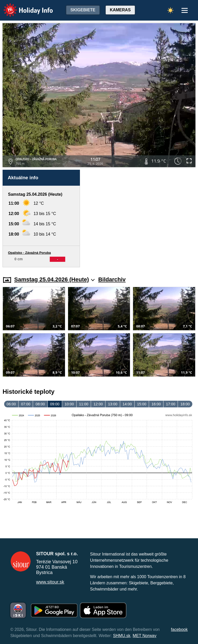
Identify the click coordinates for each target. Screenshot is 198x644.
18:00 (185, 404)
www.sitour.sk (50, 582)
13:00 (113, 404)
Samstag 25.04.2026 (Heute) (54, 279)
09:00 (55, 404)
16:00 (156, 404)
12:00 (98, 404)
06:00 (11, 404)
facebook (179, 629)
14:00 (127, 404)
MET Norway (145, 636)
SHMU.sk (122, 636)
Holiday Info (23, 7)
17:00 (171, 404)
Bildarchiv (112, 279)
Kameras (120, 10)
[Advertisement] (140, 218)
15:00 (142, 404)
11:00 (84, 404)
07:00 (26, 404)
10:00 (69, 404)
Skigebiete (83, 10)
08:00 (40, 404)
